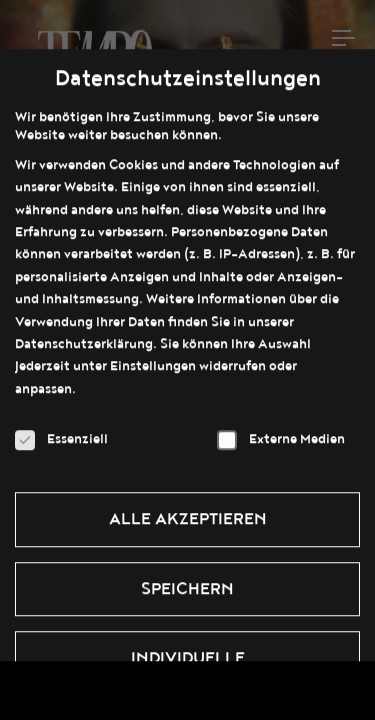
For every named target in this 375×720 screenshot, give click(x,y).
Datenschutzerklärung (84, 334)
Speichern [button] (187, 579)
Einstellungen (153, 356)
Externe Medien (281, 429)
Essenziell (61, 429)
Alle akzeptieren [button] (188, 509)
